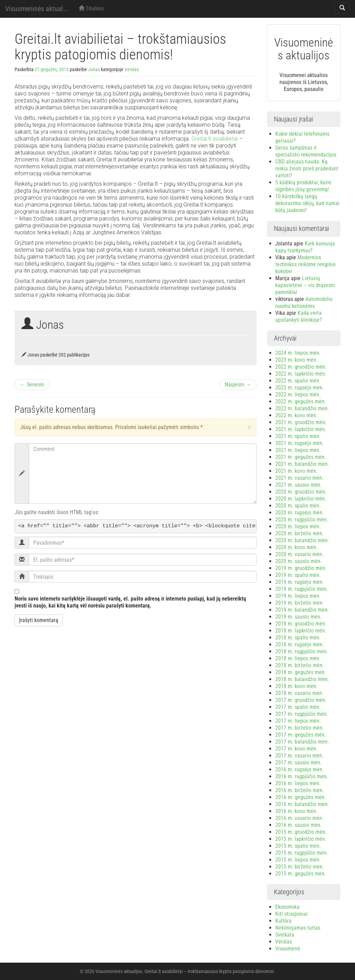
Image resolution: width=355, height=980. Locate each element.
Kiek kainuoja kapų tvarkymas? (305, 247)
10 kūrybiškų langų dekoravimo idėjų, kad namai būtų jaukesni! (307, 203)
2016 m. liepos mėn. (298, 783)
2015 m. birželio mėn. (300, 867)
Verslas (132, 69)
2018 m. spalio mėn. (298, 638)
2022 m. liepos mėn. (298, 395)
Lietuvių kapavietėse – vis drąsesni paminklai (305, 285)
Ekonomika (287, 907)
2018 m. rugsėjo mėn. (300, 644)
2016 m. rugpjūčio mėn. (302, 776)
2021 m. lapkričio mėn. (301, 429)
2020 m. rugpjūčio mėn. (302, 520)
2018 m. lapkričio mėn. (301, 631)
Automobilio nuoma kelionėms (304, 303)
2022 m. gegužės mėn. (301, 401)
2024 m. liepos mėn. (298, 353)
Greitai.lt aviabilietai (215, 139)
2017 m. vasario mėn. (299, 756)
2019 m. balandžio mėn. (302, 610)
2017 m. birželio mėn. (300, 728)
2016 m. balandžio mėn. (302, 804)
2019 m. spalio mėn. (298, 575)
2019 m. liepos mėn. (298, 596)
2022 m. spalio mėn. (298, 381)
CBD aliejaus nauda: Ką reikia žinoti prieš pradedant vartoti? (307, 169)
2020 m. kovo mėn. (296, 547)
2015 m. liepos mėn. (298, 860)
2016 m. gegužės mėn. (301, 797)
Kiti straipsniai (292, 914)
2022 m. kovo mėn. (296, 415)
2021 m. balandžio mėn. (302, 464)
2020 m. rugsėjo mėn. (300, 513)
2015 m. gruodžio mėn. (301, 832)
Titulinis (91, 9)
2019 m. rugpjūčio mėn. (302, 589)
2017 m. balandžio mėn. (302, 742)
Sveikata (285, 935)
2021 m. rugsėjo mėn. (300, 443)
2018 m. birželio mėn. (300, 665)
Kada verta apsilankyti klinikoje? (299, 316)
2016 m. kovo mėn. (296, 811)
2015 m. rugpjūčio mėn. (302, 853)
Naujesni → (238, 384)
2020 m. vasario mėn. (299, 554)
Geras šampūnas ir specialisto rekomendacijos (306, 151)
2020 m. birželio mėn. (300, 533)
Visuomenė (288, 949)
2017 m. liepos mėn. (298, 721)
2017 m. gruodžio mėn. (301, 700)
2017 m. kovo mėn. (296, 749)
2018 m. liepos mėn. (298, 658)
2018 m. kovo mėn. (296, 686)
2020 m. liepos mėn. (298, 526)
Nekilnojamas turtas (298, 928)
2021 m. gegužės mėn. (301, 457)
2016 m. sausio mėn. (298, 825)
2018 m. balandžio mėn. (302, 679)
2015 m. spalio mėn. (298, 846)
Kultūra (283, 921)
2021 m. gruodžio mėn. (301, 422)
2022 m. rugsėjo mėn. (300, 388)
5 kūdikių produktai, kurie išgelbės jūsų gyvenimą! (303, 186)
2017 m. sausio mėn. (298, 763)
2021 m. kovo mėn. (296, 471)
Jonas (94, 69)
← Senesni (32, 384)
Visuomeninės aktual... (37, 9)
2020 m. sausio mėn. (298, 561)
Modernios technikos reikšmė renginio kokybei (305, 264)
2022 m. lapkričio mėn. (301, 374)
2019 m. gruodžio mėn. (301, 568)
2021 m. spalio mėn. (298, 436)
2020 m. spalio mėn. (298, 506)
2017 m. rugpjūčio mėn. (302, 714)
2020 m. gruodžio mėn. (301, 492)
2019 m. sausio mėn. (298, 617)
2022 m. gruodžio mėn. (301, 367)
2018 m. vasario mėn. (299, 693)
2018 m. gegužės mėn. (301, 672)
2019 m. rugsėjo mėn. (300, 582)
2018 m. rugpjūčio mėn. (302, 651)
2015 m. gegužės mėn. (301, 874)
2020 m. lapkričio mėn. (301, 499)
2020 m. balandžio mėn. (302, 540)
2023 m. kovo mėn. (296, 360)
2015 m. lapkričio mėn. (301, 839)
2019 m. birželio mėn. (300, 603)
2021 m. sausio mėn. (298, 485)
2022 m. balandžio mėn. (302, 408)
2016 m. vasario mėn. (299, 818)
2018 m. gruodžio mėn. (301, 624)
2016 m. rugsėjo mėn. (300, 769)
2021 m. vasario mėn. (299, 478)
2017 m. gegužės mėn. (301, 735)
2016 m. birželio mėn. (300, 790)
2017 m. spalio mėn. (298, 707)
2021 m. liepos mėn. (298, 450)
